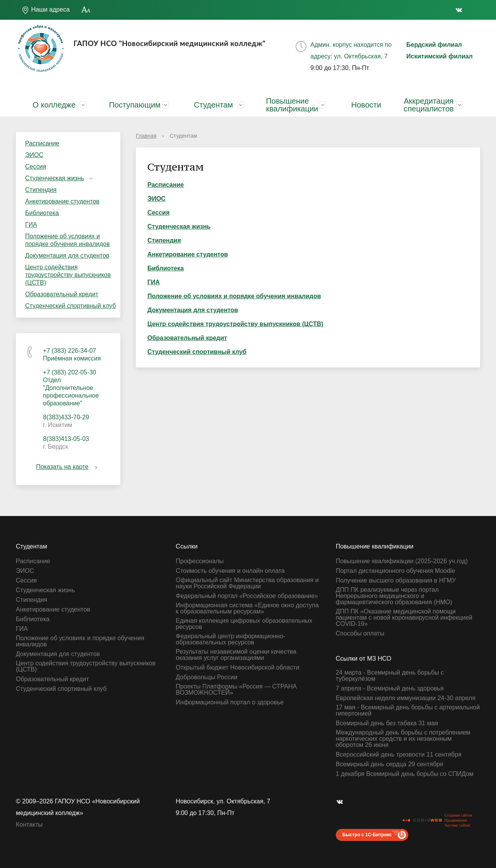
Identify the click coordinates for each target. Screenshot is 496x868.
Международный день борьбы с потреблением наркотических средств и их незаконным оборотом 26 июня (403, 739)
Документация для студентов (67, 255)
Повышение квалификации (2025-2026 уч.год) (402, 561)
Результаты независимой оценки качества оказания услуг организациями (236, 655)
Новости (366, 105)
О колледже (54, 105)
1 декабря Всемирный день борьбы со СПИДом (405, 774)
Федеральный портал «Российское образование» (247, 596)
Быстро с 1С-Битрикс (367, 835)
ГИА (31, 225)
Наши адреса (46, 10)
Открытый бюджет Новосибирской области (237, 668)
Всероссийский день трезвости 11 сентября (399, 755)
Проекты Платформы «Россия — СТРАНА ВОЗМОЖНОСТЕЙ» (236, 690)
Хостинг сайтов (457, 825)
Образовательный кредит (62, 294)
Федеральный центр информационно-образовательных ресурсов (230, 639)
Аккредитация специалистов (428, 105)
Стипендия (41, 190)
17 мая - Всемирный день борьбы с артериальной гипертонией (408, 711)
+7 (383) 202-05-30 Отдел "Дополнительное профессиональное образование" (71, 388)
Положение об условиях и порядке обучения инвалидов (68, 240)
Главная (146, 136)
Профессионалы (200, 561)
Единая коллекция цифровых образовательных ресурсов (244, 624)
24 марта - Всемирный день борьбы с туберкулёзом (390, 676)
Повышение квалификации (292, 105)
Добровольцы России (206, 677)
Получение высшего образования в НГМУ (396, 581)
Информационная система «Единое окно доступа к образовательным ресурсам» (247, 608)
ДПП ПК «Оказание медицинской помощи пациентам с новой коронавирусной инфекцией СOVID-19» (404, 618)
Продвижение (456, 820)
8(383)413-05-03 (66, 439)
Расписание (42, 143)
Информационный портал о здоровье (230, 702)
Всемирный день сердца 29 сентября (390, 764)
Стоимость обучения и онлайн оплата (230, 571)
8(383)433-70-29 (66, 417)
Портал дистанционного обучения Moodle (396, 571)
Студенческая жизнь (55, 178)
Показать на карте (68, 467)
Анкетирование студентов (62, 201)
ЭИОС (34, 155)
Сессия (36, 167)
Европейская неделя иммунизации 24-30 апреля (406, 698)
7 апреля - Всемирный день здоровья (390, 689)
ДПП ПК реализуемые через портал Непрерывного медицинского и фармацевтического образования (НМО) (394, 596)
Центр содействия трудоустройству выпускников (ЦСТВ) (68, 275)
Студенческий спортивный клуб (71, 306)
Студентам (213, 105)
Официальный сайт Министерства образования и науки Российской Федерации (247, 583)
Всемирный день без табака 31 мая (387, 723)
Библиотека (42, 213)
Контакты (29, 824)
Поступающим (135, 105)
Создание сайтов (458, 815)
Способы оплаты (360, 634)
